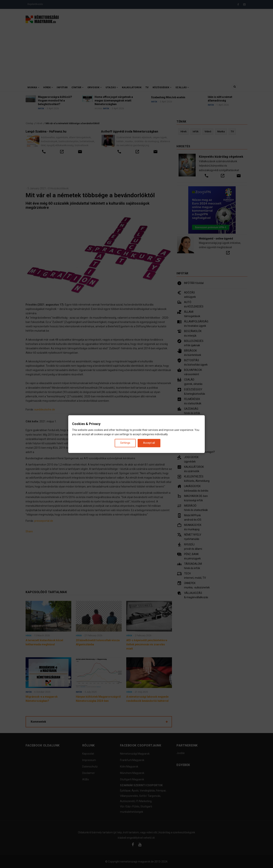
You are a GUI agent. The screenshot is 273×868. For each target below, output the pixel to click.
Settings (125, 443)
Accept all (149, 443)
